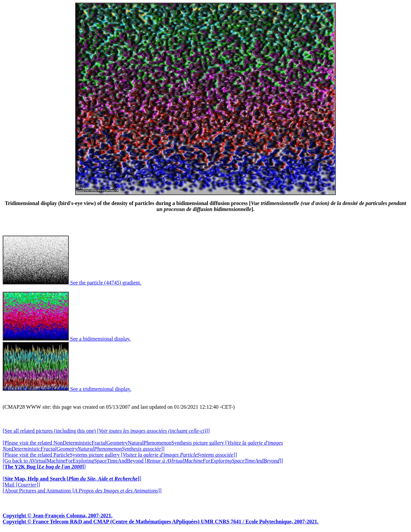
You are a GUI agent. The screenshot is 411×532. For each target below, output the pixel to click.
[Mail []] (21, 485)
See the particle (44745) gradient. (72, 283)
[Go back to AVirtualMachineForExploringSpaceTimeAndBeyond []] (143, 461)
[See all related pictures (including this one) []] (106, 431)
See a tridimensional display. (67, 389)
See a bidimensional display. (67, 339)
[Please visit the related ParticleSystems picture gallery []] (120, 455)
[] (44, 467)
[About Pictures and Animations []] (82, 491)
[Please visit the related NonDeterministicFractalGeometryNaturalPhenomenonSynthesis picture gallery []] (143, 446)
